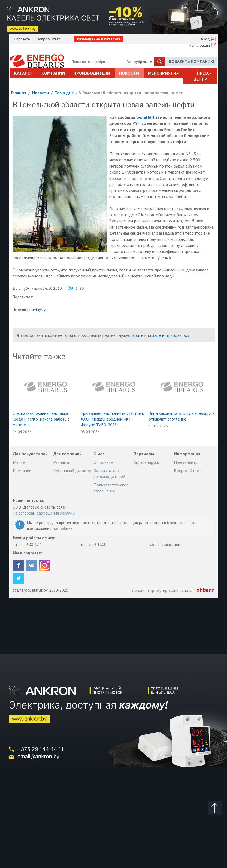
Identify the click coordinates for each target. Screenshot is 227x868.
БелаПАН (145, 117)
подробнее (63, 528)
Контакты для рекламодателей (109, 473)
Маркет (20, 462)
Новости (129, 73)
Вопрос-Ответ (48, 39)
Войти (137, 335)
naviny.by (37, 309)
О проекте (21, 39)
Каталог (23, 73)
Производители (92, 73)
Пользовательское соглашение (111, 488)
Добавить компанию (191, 61)
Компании (53, 73)
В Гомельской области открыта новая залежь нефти (131, 93)
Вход (205, 39)
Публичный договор (72, 470)
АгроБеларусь (146, 462)
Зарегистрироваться (171, 335)
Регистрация (200, 45)
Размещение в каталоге (99, 39)
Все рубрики (140, 62)
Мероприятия (163, 73)
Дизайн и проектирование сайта (162, 590)
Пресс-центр (202, 76)
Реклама (61, 462)
